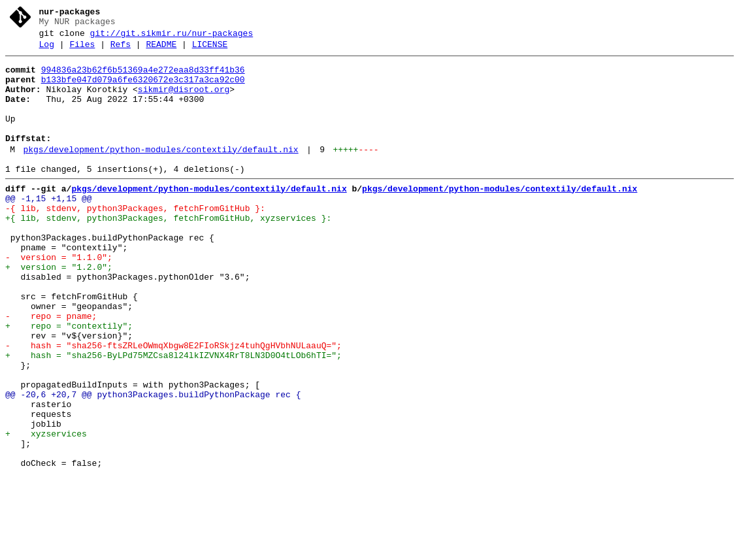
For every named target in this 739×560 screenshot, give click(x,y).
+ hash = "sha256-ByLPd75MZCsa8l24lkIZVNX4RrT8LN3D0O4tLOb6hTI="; (173, 416)
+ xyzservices (46, 510)
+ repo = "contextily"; (69, 381)
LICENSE (210, 50)
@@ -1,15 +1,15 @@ (49, 228)
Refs (121, 50)
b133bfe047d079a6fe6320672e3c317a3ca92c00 (143, 90)
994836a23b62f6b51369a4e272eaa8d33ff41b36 (143, 78)
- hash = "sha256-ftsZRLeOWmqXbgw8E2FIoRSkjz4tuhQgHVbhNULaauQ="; (173, 404)
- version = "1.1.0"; (59, 299)
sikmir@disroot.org (184, 101)
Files (82, 50)
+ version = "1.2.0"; (59, 310)
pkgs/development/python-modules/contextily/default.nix (160, 173)
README (161, 50)
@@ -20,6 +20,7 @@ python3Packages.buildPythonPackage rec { (153, 463)
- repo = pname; (51, 369)
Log (47, 50)
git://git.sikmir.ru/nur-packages (172, 37)
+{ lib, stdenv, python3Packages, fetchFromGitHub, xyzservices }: (168, 252)
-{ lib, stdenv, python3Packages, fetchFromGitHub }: (135, 240)
